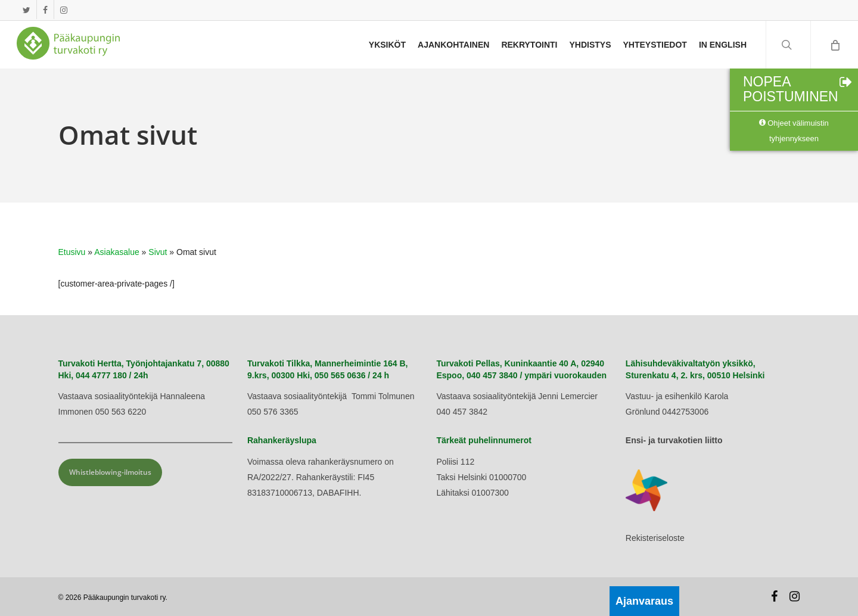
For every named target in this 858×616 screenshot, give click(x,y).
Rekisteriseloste (655, 538)
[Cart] (834, 45)
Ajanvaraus (644, 601)
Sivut (158, 252)
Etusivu (72, 252)
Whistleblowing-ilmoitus (110, 472)
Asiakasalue (117, 252)
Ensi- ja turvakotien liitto (674, 440)
